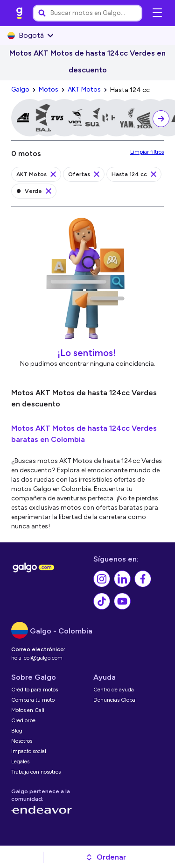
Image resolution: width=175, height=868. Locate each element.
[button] (106, 857)
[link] (20, 13)
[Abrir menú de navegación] (157, 13)
